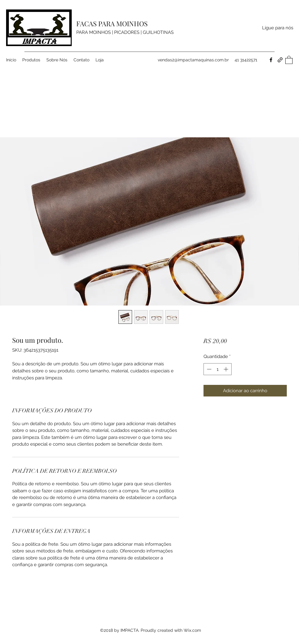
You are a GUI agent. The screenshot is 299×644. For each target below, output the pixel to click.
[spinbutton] (217, 369)
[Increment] (227, 369)
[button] (289, 60)
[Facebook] (271, 60)
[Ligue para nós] (277, 28)
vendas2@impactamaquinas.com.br (193, 60)
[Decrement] (209, 369)
